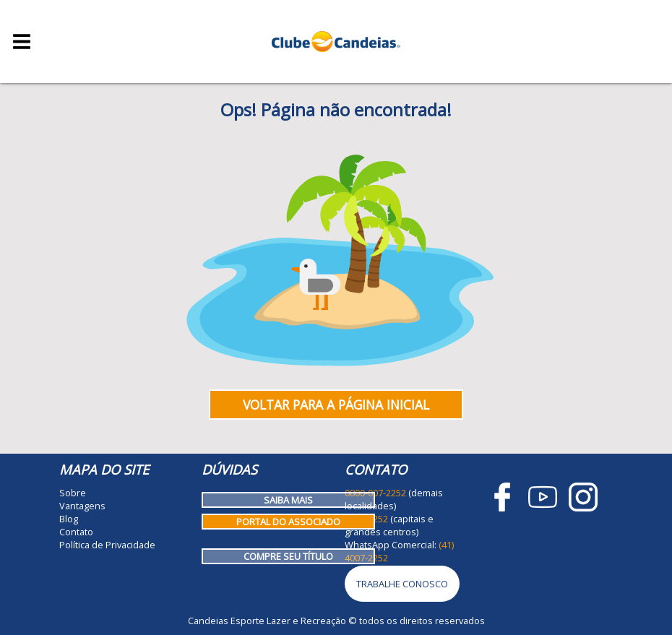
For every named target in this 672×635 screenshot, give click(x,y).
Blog (69, 519)
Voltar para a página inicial (336, 405)
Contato (76, 532)
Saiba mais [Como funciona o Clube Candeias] (288, 500)
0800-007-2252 (375, 493)
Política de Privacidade (107, 545)
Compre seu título (288, 556)
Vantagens (82, 506)
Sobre (73, 493)
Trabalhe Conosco (402, 584)
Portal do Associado (288, 522)
